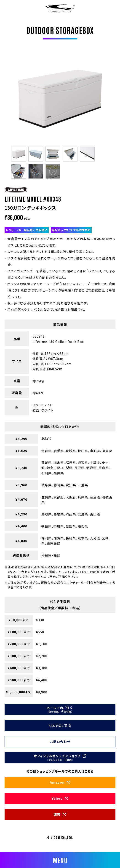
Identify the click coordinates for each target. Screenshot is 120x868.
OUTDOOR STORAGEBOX (60, 30)
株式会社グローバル (60, 8)
